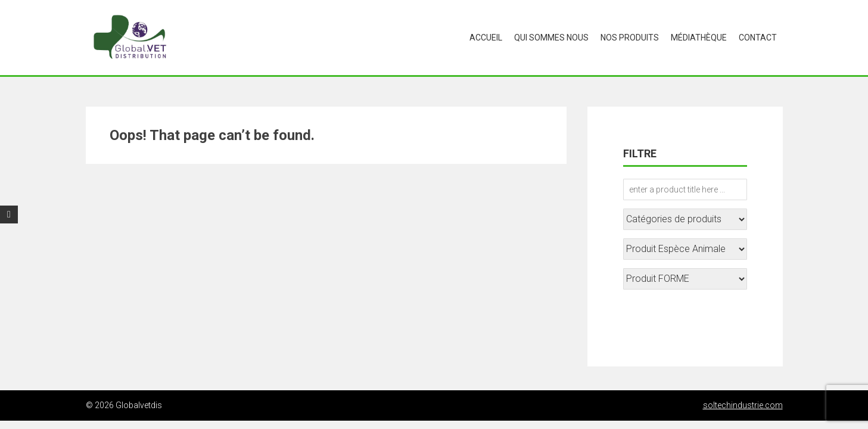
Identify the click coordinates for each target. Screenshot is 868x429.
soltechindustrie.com (743, 405)
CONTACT (758, 38)
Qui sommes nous (551, 38)
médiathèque (699, 38)
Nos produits (630, 38)
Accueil (486, 38)
